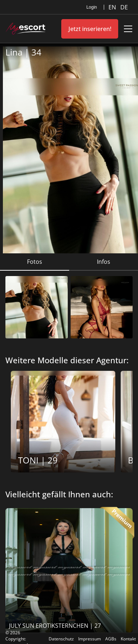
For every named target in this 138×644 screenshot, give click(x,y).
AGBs (111, 639)
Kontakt (128, 639)
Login (92, 7)
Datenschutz (61, 639)
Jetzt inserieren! (90, 29)
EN (113, 7)
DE (124, 7)
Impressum (90, 639)
